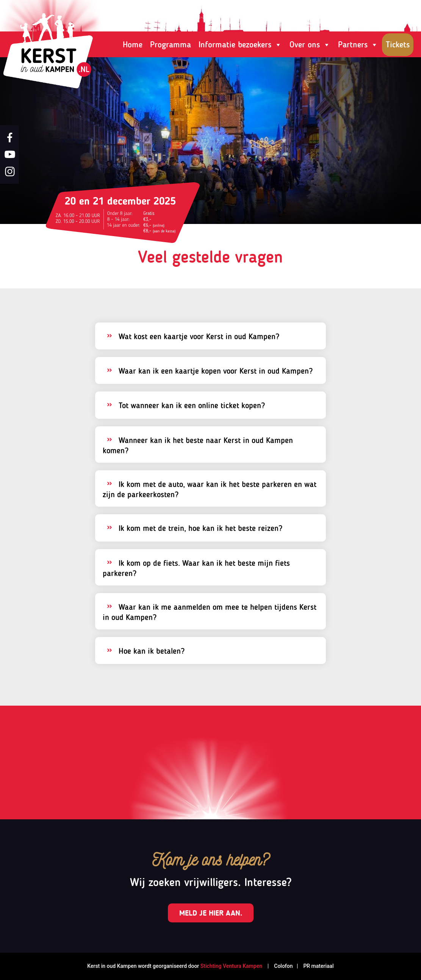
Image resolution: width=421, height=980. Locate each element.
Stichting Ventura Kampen (231, 966)
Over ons (310, 45)
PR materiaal (318, 966)
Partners (358, 45)
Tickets (398, 45)
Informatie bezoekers (240, 45)
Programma (171, 45)
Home (133, 45)
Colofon (283, 966)
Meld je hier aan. (211, 913)
